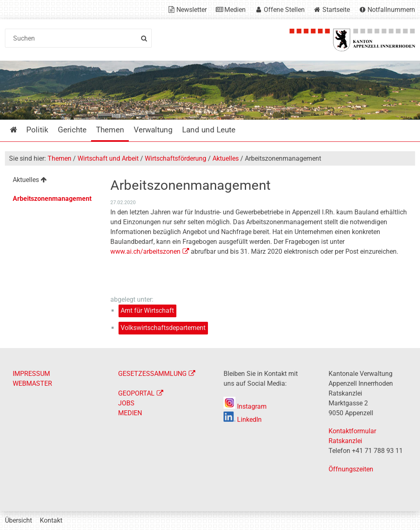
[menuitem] (52, 181)
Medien (235, 10)
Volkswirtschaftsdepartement (163, 328)
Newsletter (192, 10)
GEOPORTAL (136, 393)
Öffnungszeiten (351, 469)
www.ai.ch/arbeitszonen (145, 251)
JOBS (126, 403)
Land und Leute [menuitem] (209, 130)
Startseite (336, 10)
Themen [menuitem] (110, 130)
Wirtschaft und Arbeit (108, 158)
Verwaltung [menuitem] (153, 130)
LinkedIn (243, 420)
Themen (59, 158)
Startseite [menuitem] (19, 130)
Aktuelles (226, 158)
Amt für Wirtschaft (147, 310)
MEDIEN (130, 413)
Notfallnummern (391, 10)
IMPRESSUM (31, 374)
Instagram (245, 406)
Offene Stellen (284, 10)
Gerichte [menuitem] (72, 130)
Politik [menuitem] (37, 130)
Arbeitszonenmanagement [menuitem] (52, 199)
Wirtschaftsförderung (176, 158)
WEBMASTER (32, 383)
